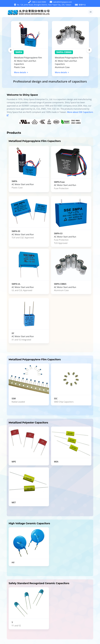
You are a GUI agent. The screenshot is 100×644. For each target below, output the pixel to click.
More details (21, 72)
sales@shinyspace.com (62, 2)
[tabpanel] (30, 49)
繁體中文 (82, 5)
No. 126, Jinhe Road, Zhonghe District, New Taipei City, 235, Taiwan (44, 5)
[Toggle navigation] (91, 12)
